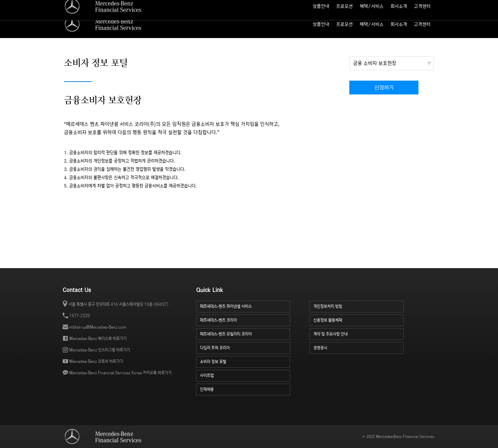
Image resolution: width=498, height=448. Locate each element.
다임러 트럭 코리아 (245, 347)
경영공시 (359, 347)
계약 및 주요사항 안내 (359, 333)
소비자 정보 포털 (421, 5)
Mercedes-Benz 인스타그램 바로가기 (100, 350)
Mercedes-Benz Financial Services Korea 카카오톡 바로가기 (120, 373)
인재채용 (245, 389)
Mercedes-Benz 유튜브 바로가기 (96, 361)
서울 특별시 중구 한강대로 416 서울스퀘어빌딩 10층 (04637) (118, 304)
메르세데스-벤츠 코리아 (245, 319)
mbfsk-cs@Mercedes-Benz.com (98, 327)
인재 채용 (393, 5)
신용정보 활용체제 (359, 319)
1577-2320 (80, 316)
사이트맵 (372, 5)
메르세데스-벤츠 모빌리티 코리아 (245, 333)
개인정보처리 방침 (359, 306)
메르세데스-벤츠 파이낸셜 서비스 (245, 306)
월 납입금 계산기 (345, 5)
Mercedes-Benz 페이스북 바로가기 (98, 339)
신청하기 (384, 88)
